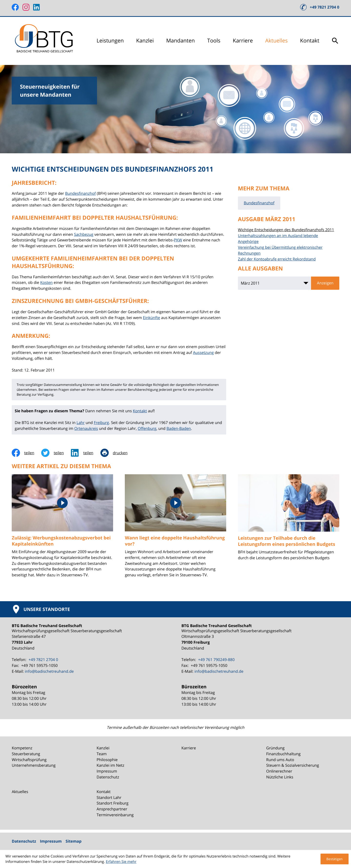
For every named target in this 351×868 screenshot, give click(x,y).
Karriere (243, 41)
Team (102, 754)
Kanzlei (145, 41)
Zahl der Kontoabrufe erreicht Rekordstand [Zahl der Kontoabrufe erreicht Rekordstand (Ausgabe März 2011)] (277, 259)
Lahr (81, 423)
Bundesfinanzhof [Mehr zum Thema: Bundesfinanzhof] (259, 203)
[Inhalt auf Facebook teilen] (26, 453)
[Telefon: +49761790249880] (216, 660)
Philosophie (107, 760)
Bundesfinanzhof (80, 193)
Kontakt (310, 41)
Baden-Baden (179, 428)
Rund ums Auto (280, 760)
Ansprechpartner (112, 809)
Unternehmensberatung (34, 765)
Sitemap (73, 841)
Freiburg (101, 423)
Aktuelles (276, 41)
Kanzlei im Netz (110, 765)
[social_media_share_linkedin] (86, 453)
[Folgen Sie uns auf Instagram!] (26, 7)
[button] (320, 7)
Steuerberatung (26, 754)
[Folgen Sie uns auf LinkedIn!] (37, 7)
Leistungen (110, 41)
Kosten (46, 282)
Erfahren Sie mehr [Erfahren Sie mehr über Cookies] (121, 862)
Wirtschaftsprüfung (29, 760)
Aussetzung (203, 352)
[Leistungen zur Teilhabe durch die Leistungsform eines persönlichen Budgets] (289, 520)
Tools (214, 41)
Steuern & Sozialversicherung (293, 765)
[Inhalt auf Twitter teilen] (56, 453)
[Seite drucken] (117, 453)
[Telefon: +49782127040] (43, 660)
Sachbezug (83, 234)
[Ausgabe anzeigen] (325, 283)
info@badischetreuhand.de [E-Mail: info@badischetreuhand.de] (49, 671)
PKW (178, 240)
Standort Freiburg (112, 803)
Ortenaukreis (86, 428)
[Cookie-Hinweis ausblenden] (335, 859)
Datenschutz (108, 777)
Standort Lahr (109, 797)
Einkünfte (151, 318)
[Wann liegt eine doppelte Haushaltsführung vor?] (175, 529)
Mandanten (180, 41)
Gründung (275, 748)
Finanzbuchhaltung (283, 754)
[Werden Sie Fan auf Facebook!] (15, 7)
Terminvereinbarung (115, 815)
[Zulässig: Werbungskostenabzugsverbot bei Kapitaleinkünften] (62, 529)
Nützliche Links (280, 777)
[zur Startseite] (45, 41)
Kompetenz (22, 748)
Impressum (107, 771)
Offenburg (147, 428)
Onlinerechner (279, 771)
